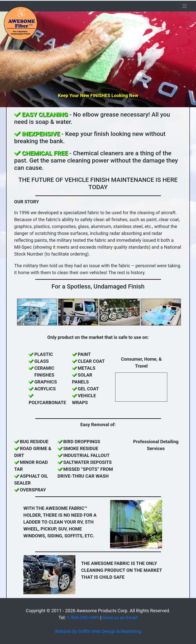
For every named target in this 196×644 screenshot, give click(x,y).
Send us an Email (120, 618)
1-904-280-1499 (83, 618)
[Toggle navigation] (185, 6)
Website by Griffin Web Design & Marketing (98, 631)
